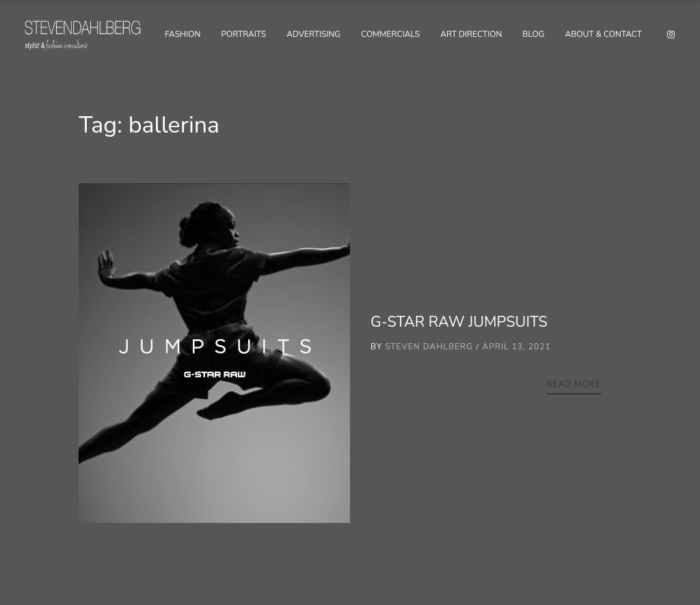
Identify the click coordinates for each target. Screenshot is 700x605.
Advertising (313, 34)
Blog (533, 34)
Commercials (390, 34)
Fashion (183, 34)
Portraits (243, 34)
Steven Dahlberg (429, 347)
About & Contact (603, 34)
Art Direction (471, 34)
